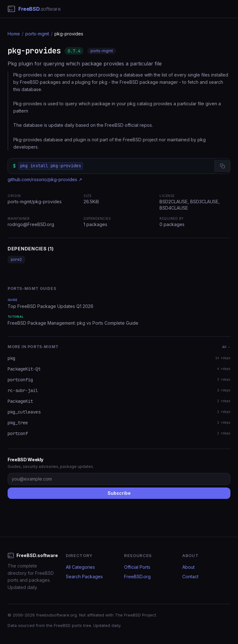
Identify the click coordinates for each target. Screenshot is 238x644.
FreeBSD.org (137, 577)
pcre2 (16, 260)
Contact (190, 577)
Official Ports (137, 567)
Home (14, 34)
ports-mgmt (37, 34)
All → (226, 347)
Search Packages (84, 577)
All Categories (80, 567)
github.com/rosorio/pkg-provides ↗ (45, 179)
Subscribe (119, 493)
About (188, 567)
